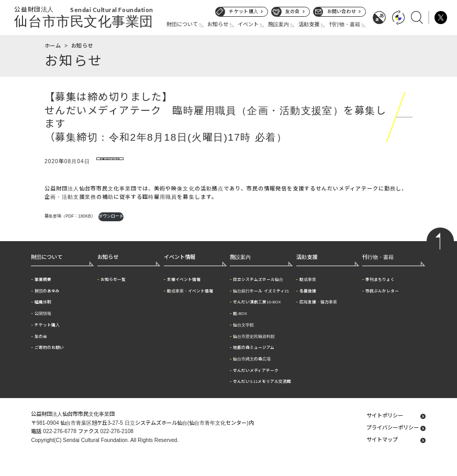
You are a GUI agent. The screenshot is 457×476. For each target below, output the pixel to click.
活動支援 (309, 24)
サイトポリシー (385, 425)
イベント (248, 24)
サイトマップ (382, 449)
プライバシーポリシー (393, 437)
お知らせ (218, 24)
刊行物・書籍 (344, 24)
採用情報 (108, 162)
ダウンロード (111, 225)
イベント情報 (180, 266)
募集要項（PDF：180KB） (70, 225)
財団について (182, 24)
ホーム (53, 46)
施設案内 (278, 24)
